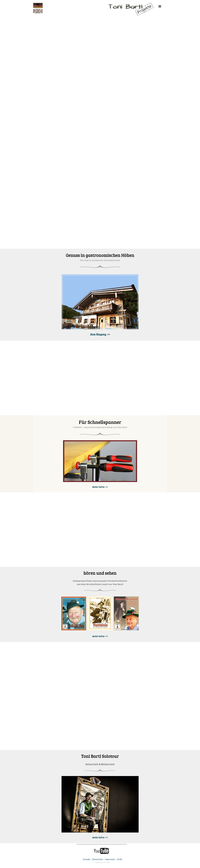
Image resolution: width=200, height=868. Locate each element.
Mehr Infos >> (100, 487)
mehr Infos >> (100, 636)
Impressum (110, 859)
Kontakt (87, 859)
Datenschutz (98, 859)
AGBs (119, 859)
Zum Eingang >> (100, 334)
